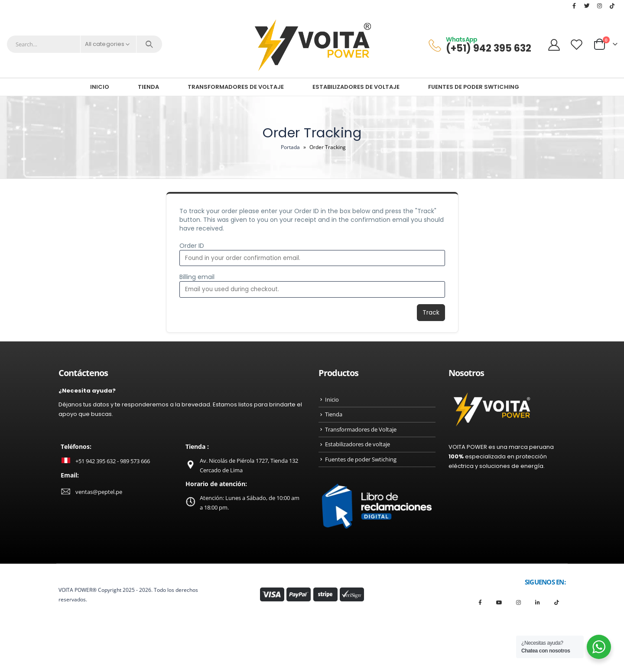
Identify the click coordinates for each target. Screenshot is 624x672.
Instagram (518, 602)
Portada (290, 147)
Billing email (197, 277)
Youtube (499, 602)
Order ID (192, 246)
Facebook (480, 602)
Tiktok (557, 602)
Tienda (148, 87)
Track (431, 312)
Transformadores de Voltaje (236, 87)
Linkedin (538, 602)
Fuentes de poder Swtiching (474, 87)
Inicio (100, 87)
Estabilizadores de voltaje (356, 87)
